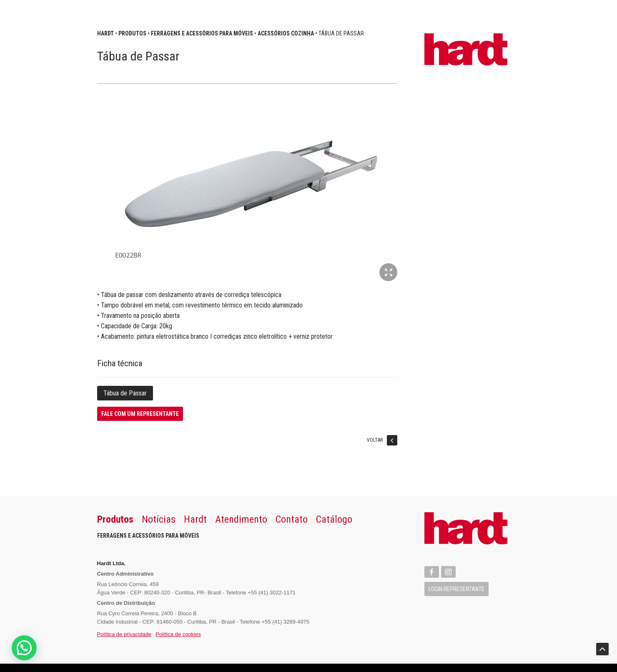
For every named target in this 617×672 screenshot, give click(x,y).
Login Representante (456, 589)
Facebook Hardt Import (432, 572)
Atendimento (241, 519)
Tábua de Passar (125, 393)
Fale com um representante (140, 414)
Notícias (159, 519)
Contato (292, 519)
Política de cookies (178, 634)
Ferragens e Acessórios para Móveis (202, 33)
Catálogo (334, 519)
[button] (24, 648)
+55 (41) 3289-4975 (286, 622)
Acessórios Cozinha (286, 33)
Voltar (382, 442)
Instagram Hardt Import (448, 572)
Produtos (132, 33)
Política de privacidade (124, 634)
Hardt (105, 33)
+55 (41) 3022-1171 (272, 593)
